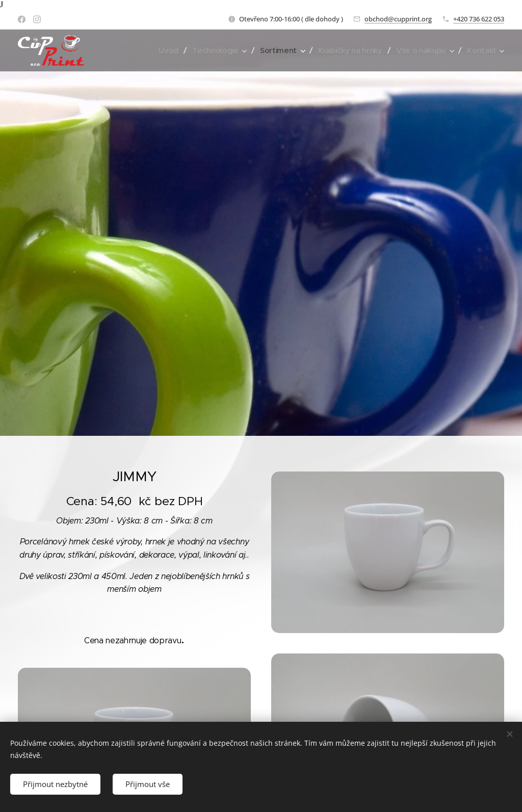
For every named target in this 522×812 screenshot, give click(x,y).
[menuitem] (163, 50)
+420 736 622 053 (479, 19)
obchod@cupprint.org (398, 19)
